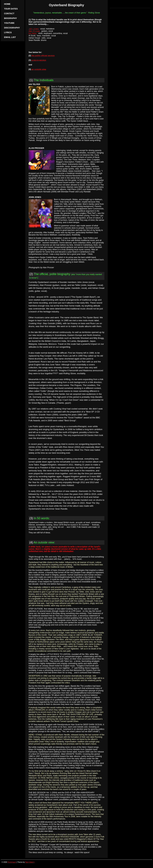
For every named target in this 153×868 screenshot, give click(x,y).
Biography (11, 18)
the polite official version (43, 56)
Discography (12, 28)
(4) (42, 542)
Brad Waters (30, 862)
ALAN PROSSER (36, 148)
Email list (10, 37)
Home (7, 4)
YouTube (9, 23)
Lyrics (8, 32)
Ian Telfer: (33, 33)
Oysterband (12, 862)
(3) (40, 518)
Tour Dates (11, 9)
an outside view (39, 69)
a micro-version (39, 60)
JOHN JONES (35, 197)
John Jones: (34, 29)
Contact (9, 13)
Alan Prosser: (34, 31)
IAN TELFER (34, 84)
